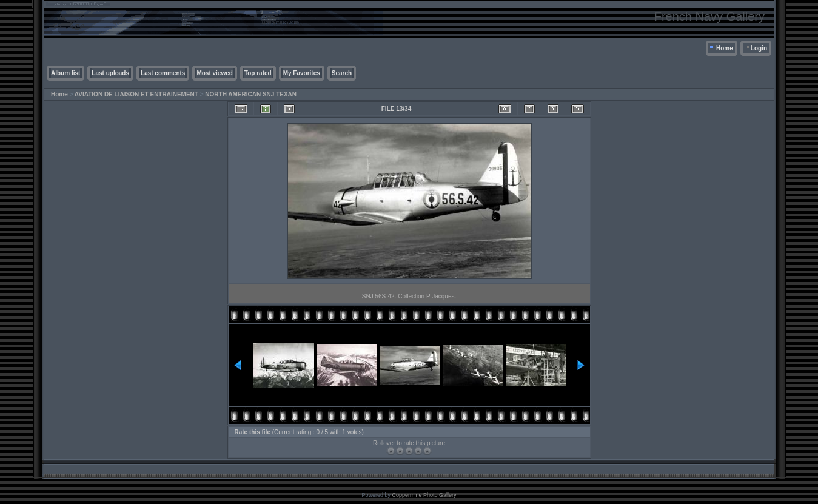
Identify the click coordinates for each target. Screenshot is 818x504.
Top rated (258, 73)
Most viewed (214, 73)
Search (342, 73)
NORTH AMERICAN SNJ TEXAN (251, 94)
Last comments (163, 73)
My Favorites (302, 73)
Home (725, 48)
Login (759, 48)
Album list (65, 73)
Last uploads (110, 73)
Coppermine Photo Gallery (424, 495)
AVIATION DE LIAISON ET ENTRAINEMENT (136, 94)
